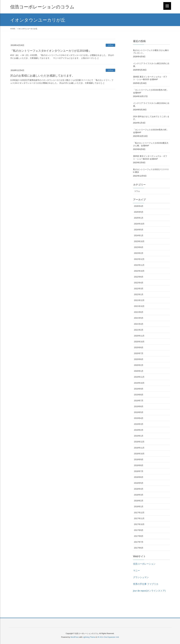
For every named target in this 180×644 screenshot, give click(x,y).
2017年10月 (139, 524)
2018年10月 (139, 454)
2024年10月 (139, 224)
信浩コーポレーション (144, 564)
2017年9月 (139, 530)
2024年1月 (139, 235)
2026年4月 (139, 206)
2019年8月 (139, 395)
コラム (110, 45)
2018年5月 (139, 483)
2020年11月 (139, 336)
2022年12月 (139, 259)
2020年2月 (139, 365)
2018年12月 (139, 442)
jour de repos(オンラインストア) (149, 591)
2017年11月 (139, 518)
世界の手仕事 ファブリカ (146, 584)
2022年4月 (139, 283)
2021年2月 (139, 330)
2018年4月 (139, 489)
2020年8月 (139, 347)
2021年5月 (139, 318)
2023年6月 (139, 247)
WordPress (75, 637)
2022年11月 (139, 265)
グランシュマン (141, 577)
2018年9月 (139, 459)
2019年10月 (139, 383)
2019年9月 (139, 389)
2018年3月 (139, 495)
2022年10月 (139, 271)
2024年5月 (139, 230)
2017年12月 (139, 513)
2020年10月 (139, 342)
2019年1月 (139, 436)
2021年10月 (139, 306)
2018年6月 (139, 477)
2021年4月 (139, 324)
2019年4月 (139, 418)
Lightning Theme (89, 637)
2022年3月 (139, 289)
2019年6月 (139, 406)
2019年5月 (139, 412)
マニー (136, 571)
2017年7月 (139, 542)
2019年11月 (139, 377)
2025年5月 (139, 212)
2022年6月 (139, 277)
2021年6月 (139, 312)
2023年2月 (139, 253)
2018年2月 (139, 501)
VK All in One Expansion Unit (108, 637)
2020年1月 (139, 371)
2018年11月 (139, 448)
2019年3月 (139, 424)
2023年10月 (139, 241)
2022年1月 (139, 294)
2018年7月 (139, 471)
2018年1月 (139, 507)
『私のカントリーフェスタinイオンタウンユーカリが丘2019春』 (51, 51)
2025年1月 (139, 218)
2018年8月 (139, 465)
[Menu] (167, 6)
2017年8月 (139, 536)
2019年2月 (139, 430)
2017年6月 (139, 548)
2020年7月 (139, 353)
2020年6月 (139, 359)
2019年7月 (139, 401)
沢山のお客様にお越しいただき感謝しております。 (42, 76)
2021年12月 (139, 300)
